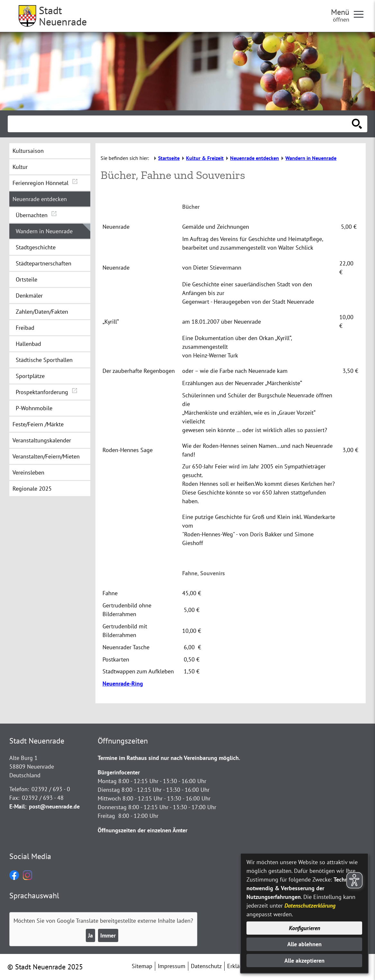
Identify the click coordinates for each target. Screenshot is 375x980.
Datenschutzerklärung (310, 906)
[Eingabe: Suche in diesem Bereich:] (180, 124)
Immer (108, 935)
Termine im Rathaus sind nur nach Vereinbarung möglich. (169, 758)
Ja (90, 935)
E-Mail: (18, 806)
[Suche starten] (357, 124)
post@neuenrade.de (54, 806)
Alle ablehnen (304, 944)
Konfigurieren (304, 928)
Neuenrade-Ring (123, 684)
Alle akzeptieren (304, 961)
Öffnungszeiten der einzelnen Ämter (143, 830)
